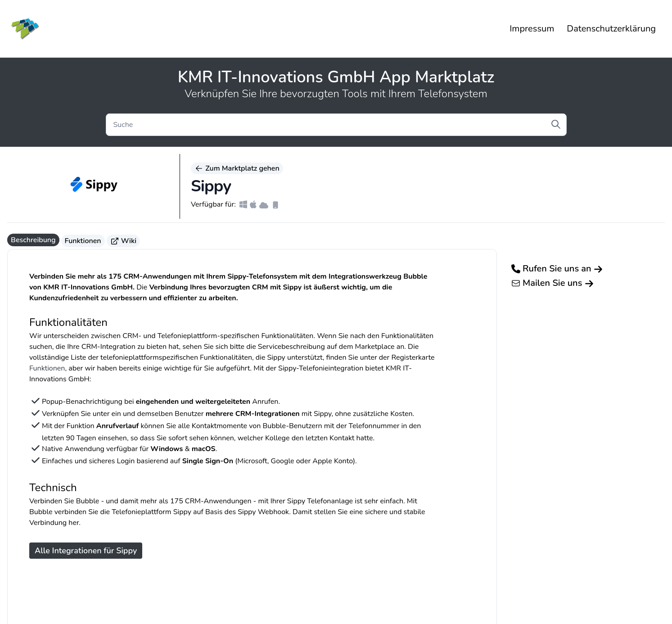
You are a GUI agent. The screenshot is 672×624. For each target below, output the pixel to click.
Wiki (124, 241)
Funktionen (83, 241)
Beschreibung (33, 240)
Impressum (532, 29)
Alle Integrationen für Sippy (86, 551)
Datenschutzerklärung (611, 29)
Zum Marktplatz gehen (237, 168)
